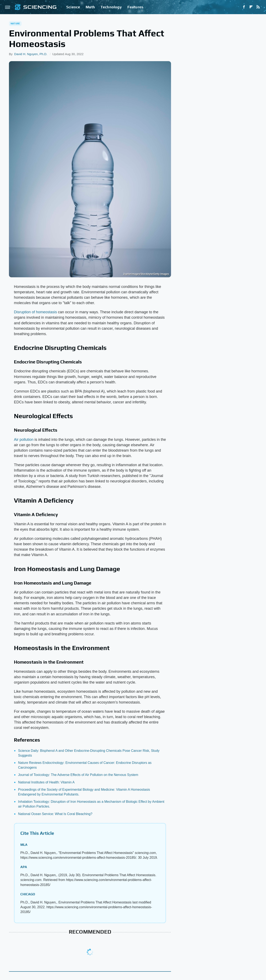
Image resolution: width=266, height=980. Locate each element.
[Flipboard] (251, 7)
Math (90, 7)
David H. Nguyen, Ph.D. (31, 54)
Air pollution (24, 440)
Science (73, 7)
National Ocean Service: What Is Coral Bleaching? (55, 814)
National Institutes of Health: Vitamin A (46, 782)
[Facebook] (244, 7)
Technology (111, 7)
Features (135, 7)
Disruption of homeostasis (35, 312)
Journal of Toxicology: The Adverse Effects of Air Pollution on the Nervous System (78, 775)
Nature (15, 24)
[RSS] (258, 7)
